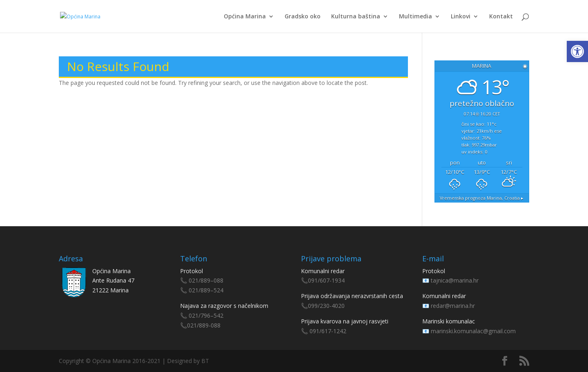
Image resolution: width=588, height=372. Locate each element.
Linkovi (461, 17)
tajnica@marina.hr (455, 280)
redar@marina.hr (453, 306)
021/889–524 (206, 290)
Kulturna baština (356, 17)
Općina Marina (245, 17)
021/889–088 (206, 280)
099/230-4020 (326, 306)
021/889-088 (204, 325)
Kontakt (501, 17)
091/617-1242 (328, 331)
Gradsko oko (303, 17)
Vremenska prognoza (482, 198)
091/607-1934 (326, 280)
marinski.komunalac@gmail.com (473, 331)
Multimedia (415, 17)
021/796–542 (206, 315)
